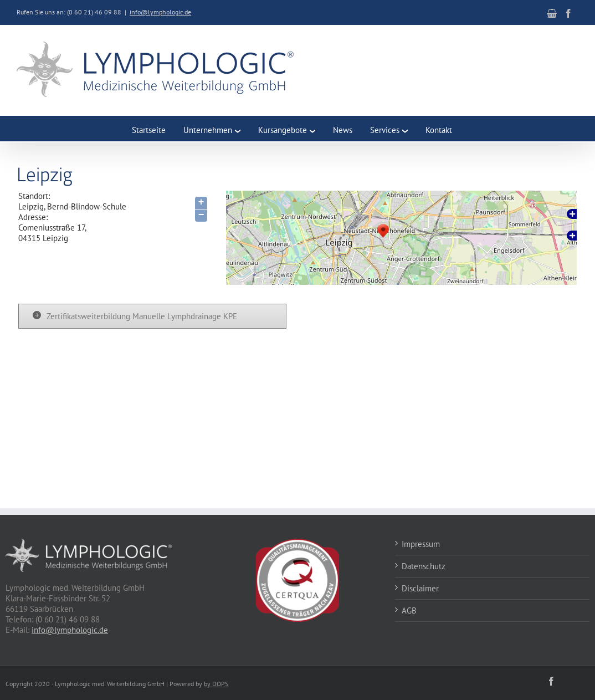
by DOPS (216, 684)
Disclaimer (420, 588)
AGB (409, 610)
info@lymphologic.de (160, 12)
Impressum (421, 544)
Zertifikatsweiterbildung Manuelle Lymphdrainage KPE (142, 316)
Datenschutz (424, 566)
